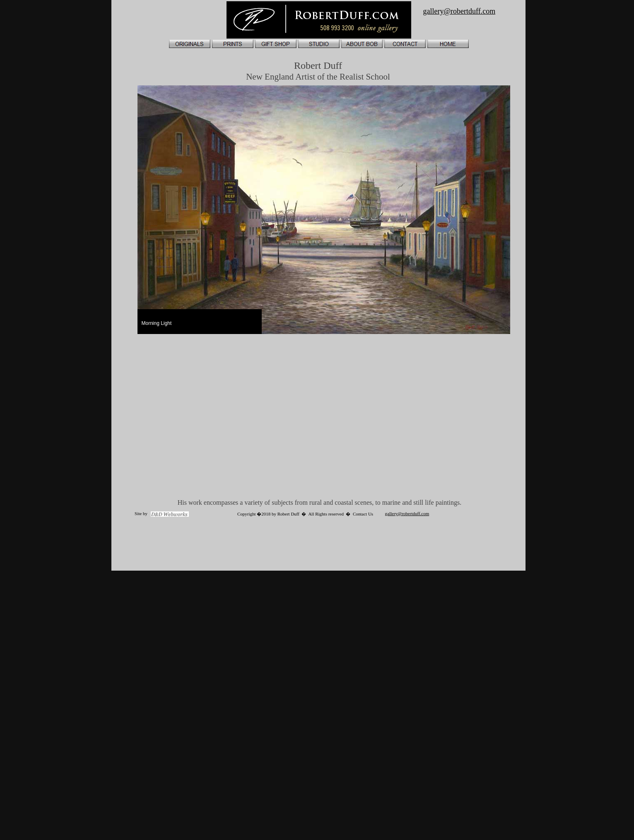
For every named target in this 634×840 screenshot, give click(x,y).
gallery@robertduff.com (407, 513)
